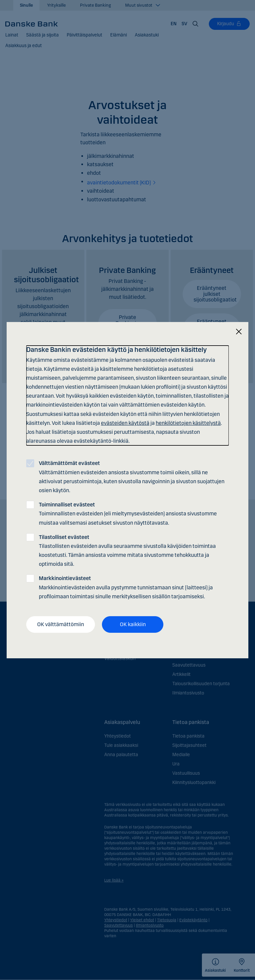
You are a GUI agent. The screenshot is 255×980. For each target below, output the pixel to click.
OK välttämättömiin (61, 624)
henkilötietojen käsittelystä (188, 423)
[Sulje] (239, 331)
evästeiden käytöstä (125, 423)
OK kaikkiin (133, 624)
